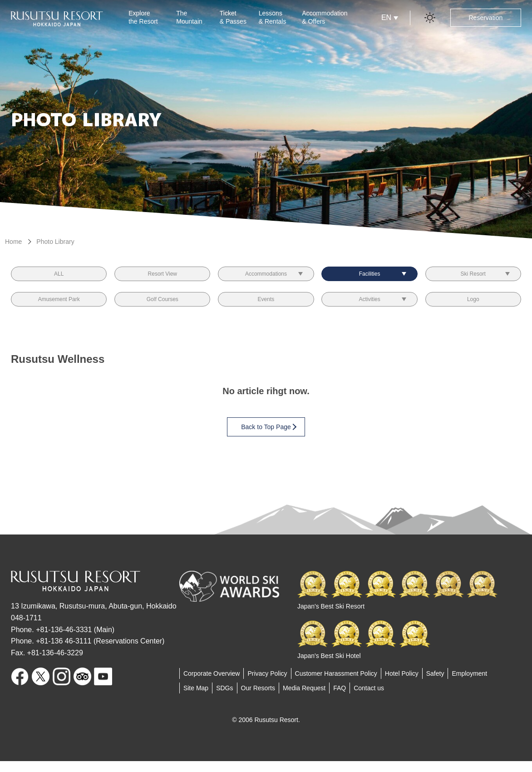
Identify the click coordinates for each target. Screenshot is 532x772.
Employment (469, 684)
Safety (435, 684)
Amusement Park (59, 307)
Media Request (304, 699)
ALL (59, 277)
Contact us (369, 699)
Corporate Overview (212, 684)
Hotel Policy (402, 684)
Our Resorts (258, 699)
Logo (473, 307)
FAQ (340, 699)
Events (266, 307)
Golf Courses (163, 307)
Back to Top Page (268, 438)
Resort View (162, 277)
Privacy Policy (267, 684)
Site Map (196, 699)
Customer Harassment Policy (336, 684)
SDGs (224, 699)
